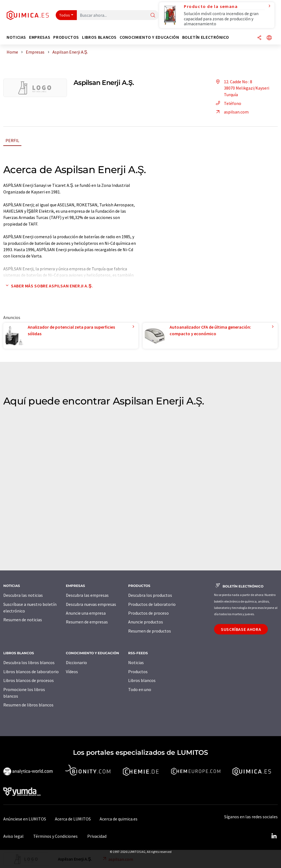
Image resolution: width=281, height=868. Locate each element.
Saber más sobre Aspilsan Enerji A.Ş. (48, 286)
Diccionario (76, 662)
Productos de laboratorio (152, 604)
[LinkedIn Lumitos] (274, 836)
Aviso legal (13, 836)
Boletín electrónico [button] (206, 37)
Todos (65, 15)
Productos (138, 672)
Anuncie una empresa (86, 613)
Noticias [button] (16, 37)
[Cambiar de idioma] (269, 38)
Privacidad (97, 836)
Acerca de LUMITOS (73, 819)
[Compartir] (259, 38)
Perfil (12, 140)
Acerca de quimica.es (119, 819)
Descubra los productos (150, 595)
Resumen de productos (150, 631)
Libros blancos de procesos (29, 680)
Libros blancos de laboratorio (31, 672)
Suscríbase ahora (241, 629)
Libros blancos (142, 680)
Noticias (136, 662)
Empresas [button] (40, 37)
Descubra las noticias (23, 595)
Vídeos (72, 672)
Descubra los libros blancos (29, 662)
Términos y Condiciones (55, 836)
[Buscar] (153, 16)
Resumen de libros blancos (28, 705)
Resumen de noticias (23, 620)
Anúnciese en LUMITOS (25, 819)
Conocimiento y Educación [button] (149, 37)
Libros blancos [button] (99, 37)
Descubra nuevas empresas (91, 604)
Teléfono (228, 103)
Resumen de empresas (87, 622)
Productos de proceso (148, 613)
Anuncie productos (146, 622)
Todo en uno (140, 689)
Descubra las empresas (87, 595)
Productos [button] (66, 37)
